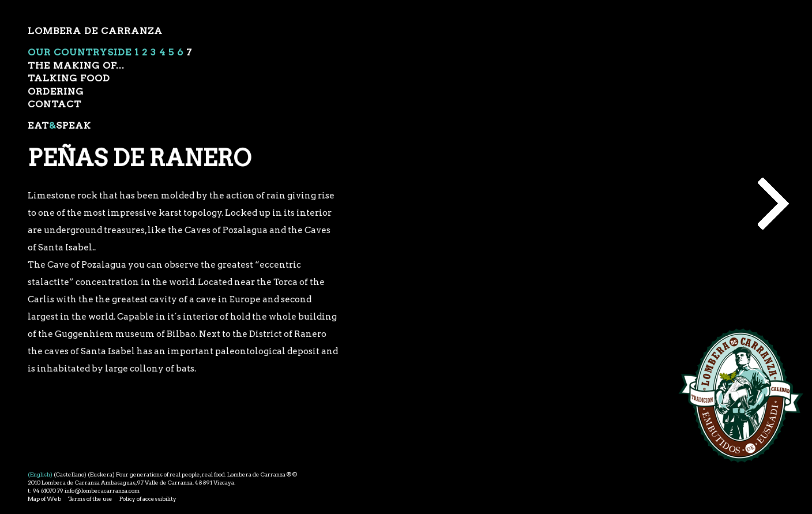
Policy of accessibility (148, 498)
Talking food (69, 78)
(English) (40, 474)
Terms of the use (90, 498)
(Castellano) (70, 474)
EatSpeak (59, 125)
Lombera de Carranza (95, 31)
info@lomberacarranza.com (102, 490)
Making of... (773, 204)
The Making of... (76, 65)
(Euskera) (101, 474)
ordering (56, 91)
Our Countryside (80, 52)
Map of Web (44, 498)
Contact (54, 104)
